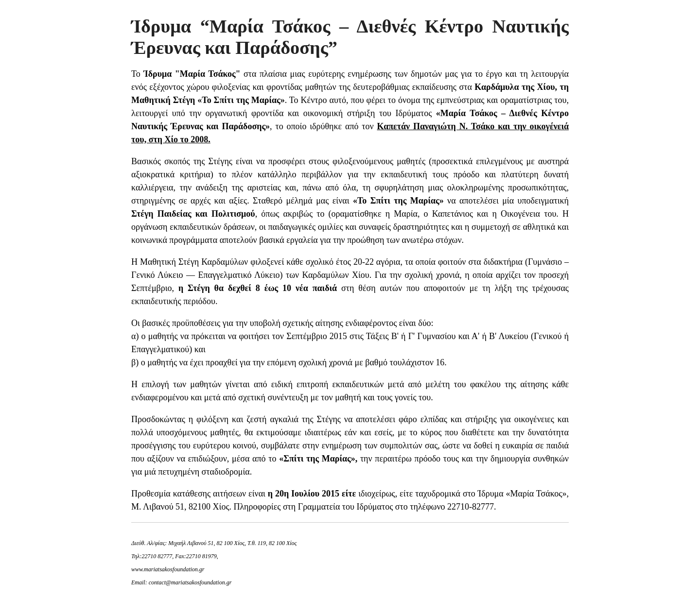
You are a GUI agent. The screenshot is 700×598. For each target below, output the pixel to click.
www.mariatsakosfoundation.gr (168, 569)
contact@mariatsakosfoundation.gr (190, 582)
